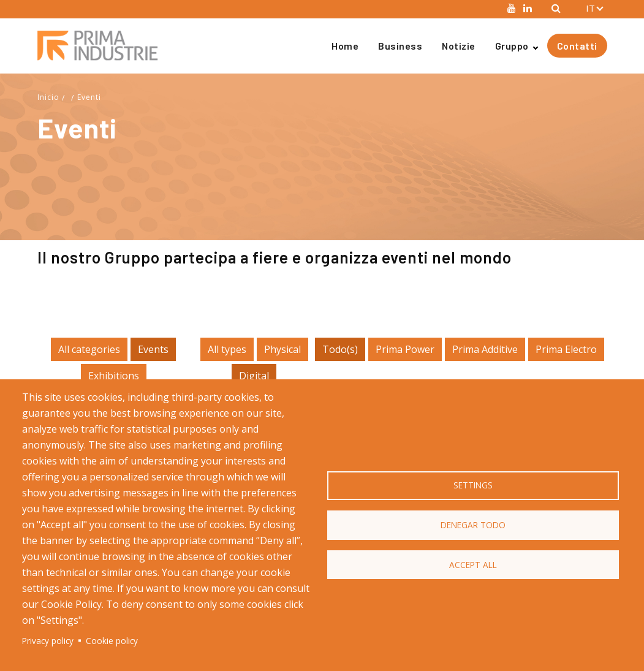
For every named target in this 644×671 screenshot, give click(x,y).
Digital (254, 376)
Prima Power (405, 349)
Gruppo (512, 46)
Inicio (48, 97)
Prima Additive (485, 349)
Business (400, 46)
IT (590, 8)
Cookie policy (112, 641)
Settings (473, 485)
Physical (282, 349)
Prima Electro (566, 349)
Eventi (89, 97)
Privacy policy (48, 641)
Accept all (473, 565)
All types (227, 349)
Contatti (577, 46)
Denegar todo (473, 525)
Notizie (459, 46)
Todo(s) (340, 349)
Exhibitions (114, 376)
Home (345, 46)
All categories (89, 349)
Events (153, 349)
